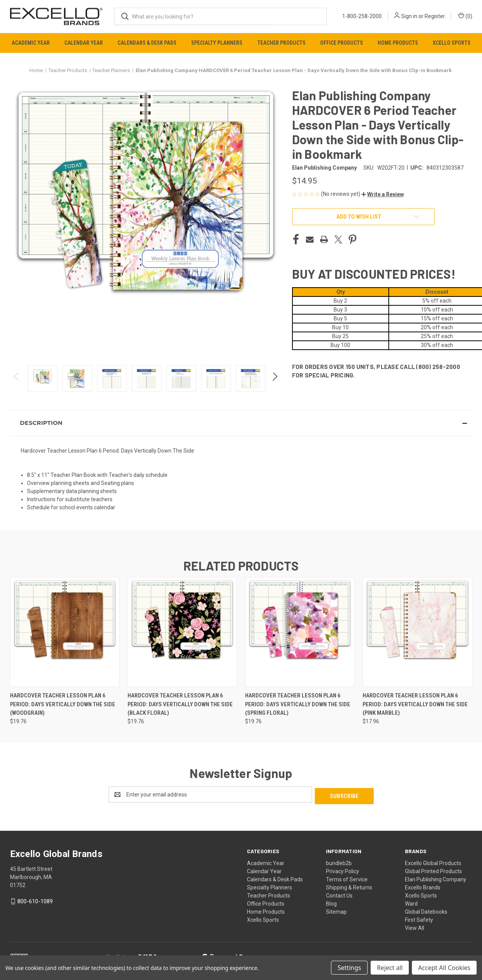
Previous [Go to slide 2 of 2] (17, 384)
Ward (411, 902)
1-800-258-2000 (362, 16)
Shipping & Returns (349, 886)
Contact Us (339, 894)
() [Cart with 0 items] (465, 16)
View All (415, 926)
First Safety (419, 918)
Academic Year (31, 43)
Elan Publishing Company (436, 878)
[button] (383, 194)
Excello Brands (423, 886)
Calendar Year (84, 43)
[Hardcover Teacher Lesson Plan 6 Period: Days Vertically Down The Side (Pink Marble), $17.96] (417, 632)
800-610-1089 (35, 900)
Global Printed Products (433, 870)
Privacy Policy (343, 870)
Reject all (390, 968)
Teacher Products (281, 43)
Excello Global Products (433, 862)
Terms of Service (347, 878)
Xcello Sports (452, 43)
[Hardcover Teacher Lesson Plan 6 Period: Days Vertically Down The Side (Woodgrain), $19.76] (65, 632)
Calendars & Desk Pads (147, 43)
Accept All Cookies (444, 968)
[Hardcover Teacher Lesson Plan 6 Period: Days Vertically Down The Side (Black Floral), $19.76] (182, 632)
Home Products (398, 43)
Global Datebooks (426, 910)
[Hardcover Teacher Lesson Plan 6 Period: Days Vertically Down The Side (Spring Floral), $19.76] (300, 632)
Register (435, 16)
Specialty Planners (217, 43)
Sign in (409, 16)
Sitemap (336, 910)
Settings (349, 968)
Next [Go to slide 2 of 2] (275, 384)
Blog (331, 902)
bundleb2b (339, 862)
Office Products (342, 43)
